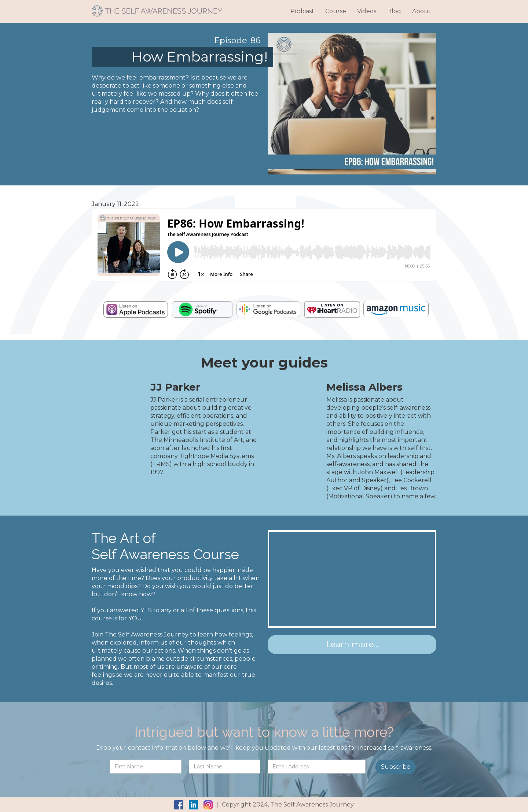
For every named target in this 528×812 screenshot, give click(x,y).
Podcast (302, 11)
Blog (394, 11)
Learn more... (352, 644)
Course (336, 11)
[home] (157, 8)
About (421, 11)
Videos (367, 11)
